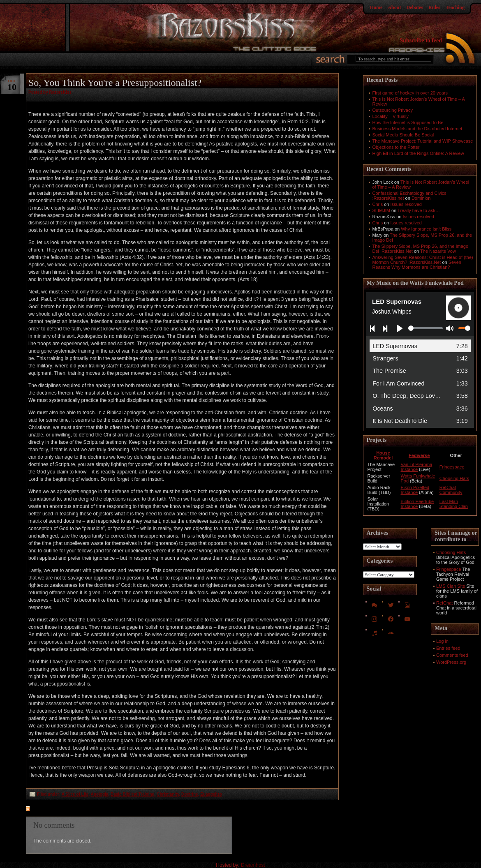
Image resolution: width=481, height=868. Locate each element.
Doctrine (190, 794)
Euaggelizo (211, 794)
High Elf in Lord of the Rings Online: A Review (418, 153)
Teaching (455, 7)
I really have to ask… (419, 210)
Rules (434, 7)
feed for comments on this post (68, 809)
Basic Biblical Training (133, 794)
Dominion (421, 198)
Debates (415, 7)
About (394, 7)
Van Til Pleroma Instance (416, 467)
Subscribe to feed (421, 40)
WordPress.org (451, 662)
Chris (378, 204)
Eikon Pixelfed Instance (415, 490)
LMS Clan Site (451, 586)
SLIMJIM (381, 210)
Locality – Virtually (391, 116)
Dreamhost (253, 865)
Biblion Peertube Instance (417, 504)
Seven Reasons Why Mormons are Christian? (417, 265)
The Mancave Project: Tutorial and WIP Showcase (423, 141)
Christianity (168, 794)
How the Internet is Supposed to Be (408, 122)
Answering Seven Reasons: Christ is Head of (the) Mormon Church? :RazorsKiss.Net (423, 260)
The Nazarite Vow (438, 251)
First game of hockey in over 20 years (410, 93)
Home (376, 7)
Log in (442, 641)
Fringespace (452, 467)
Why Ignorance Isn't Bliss (426, 229)
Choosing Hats (454, 478)
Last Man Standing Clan (454, 504)
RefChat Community (451, 490)
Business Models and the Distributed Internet (417, 129)
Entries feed (448, 648)
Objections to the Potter (396, 147)
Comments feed (452, 655)
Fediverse (419, 455)
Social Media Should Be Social (403, 135)
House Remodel (383, 455)
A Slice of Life (75, 794)
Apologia (100, 794)
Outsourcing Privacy (393, 110)
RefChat (444, 603)
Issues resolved (406, 204)
